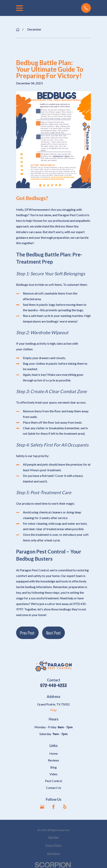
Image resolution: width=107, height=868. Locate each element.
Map (53, 710)
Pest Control (53, 781)
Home (53, 753)
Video (53, 774)
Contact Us (54, 788)
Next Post (53, 633)
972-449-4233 (53, 685)
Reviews (53, 760)
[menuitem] (54, 837)
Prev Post (27, 633)
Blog (53, 767)
